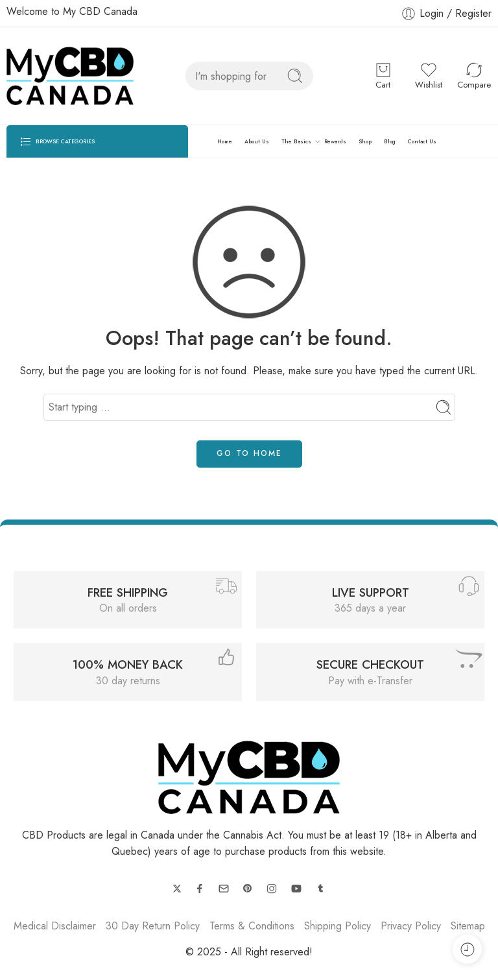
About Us (257, 141)
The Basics (296, 141)
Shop (365, 141)
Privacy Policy (411, 926)
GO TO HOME (249, 453)
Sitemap (468, 926)
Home (225, 141)
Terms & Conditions (252, 926)
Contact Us (422, 141)
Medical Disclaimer (55, 926)
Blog (390, 141)
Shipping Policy (338, 926)
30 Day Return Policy (153, 926)
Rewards (335, 141)
